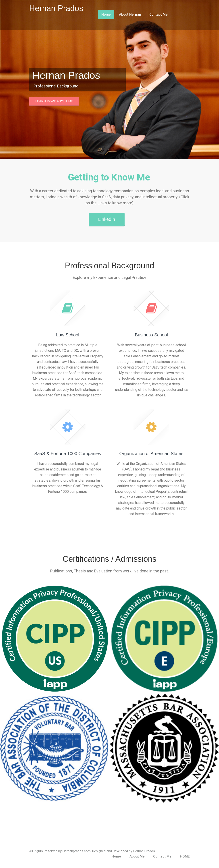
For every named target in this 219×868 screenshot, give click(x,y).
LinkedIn (107, 219)
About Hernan (130, 15)
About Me (137, 856)
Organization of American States (151, 454)
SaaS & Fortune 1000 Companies (68, 454)
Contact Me (159, 15)
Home (106, 15)
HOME (185, 856)
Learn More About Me (54, 101)
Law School (68, 335)
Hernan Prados (56, 8)
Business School (151, 335)
